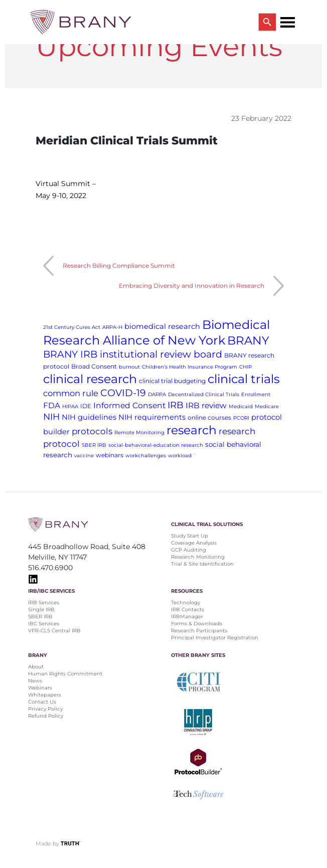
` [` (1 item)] (195, 456)
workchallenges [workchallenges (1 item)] (146, 456)
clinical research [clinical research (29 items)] (90, 379)
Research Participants (199, 631)
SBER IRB (40, 617)
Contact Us (42, 702)
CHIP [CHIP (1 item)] (246, 367)
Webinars (40, 688)
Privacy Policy (45, 709)
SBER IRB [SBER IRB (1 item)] (94, 445)
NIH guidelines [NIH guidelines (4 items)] (89, 417)
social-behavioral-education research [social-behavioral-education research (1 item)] (156, 445)
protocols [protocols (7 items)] (92, 431)
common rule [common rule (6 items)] (71, 393)
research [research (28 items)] (192, 430)
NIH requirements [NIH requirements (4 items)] (152, 417)
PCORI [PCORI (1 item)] (241, 418)
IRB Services (44, 602)
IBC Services (44, 624)
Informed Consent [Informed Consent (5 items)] (129, 405)
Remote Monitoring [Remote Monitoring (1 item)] (139, 432)
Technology (186, 602)
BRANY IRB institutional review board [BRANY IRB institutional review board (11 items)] (133, 354)
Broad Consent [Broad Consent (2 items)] (94, 366)
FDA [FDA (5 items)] (52, 405)
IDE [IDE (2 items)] (86, 406)
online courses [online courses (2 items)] (209, 417)
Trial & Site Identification (202, 564)
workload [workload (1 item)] (180, 456)
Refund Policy (46, 716)
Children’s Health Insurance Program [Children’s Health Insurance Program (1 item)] (190, 367)
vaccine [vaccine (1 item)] (84, 456)
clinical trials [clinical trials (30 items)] (244, 379)
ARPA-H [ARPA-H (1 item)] (112, 327)
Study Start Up (190, 536)
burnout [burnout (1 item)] (129, 367)
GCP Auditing (189, 550)
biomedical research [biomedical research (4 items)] (162, 326)
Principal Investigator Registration (215, 638)
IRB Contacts (188, 610)
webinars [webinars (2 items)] (110, 455)
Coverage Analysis (194, 543)
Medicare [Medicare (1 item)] (267, 406)
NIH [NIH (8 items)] (51, 416)
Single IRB (41, 610)
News (35, 681)
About (36, 667)
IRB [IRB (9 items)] (176, 405)
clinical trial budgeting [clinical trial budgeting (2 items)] (172, 381)
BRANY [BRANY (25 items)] (248, 340)
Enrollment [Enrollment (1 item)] (256, 394)
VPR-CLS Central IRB (54, 631)
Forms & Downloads (197, 624)
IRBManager (187, 617)
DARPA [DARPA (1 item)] (157, 394)
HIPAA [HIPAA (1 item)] (70, 406)
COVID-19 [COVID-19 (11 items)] (123, 393)
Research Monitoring (198, 557)
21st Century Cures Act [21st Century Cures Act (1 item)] (72, 327)
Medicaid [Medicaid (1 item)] (241, 406)
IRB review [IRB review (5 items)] (206, 405)
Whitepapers (45, 695)
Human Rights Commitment (66, 674)
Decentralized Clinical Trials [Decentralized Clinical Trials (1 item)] (204, 394)
